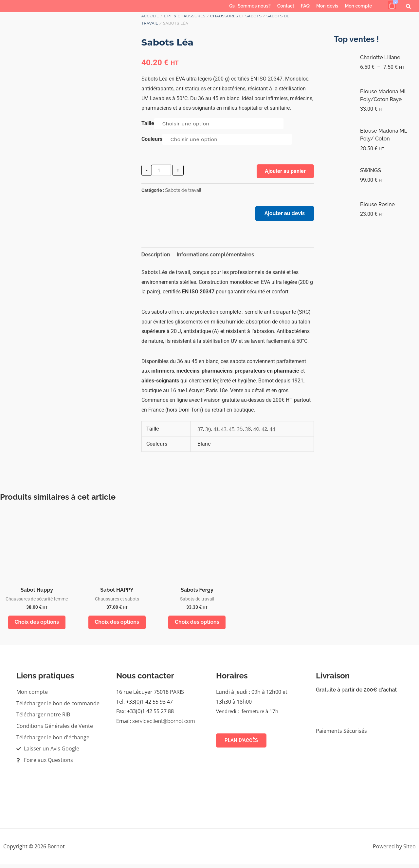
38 (248, 431)
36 (240, 431)
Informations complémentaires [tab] (215, 257)
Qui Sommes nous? (250, 6)
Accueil (150, 16)
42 (264, 431)
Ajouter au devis (283, 215)
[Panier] (392, 5)
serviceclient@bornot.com (164, 725)
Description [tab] (156, 257)
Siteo (410, 850)
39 (208, 431)
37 (200, 431)
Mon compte (358, 6)
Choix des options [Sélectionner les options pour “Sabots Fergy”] (197, 625)
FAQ (305, 6)
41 (216, 431)
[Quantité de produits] (161, 170)
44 (272, 431)
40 (256, 431)
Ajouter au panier (285, 171)
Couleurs (152, 139)
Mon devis (327, 6)
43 (224, 431)
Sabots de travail (183, 190)
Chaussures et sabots (236, 16)
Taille (148, 123)
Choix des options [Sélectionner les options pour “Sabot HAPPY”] (117, 625)
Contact (286, 6)
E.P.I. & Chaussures (184, 16)
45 (232, 431)
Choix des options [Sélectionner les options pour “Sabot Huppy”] (37, 625)
